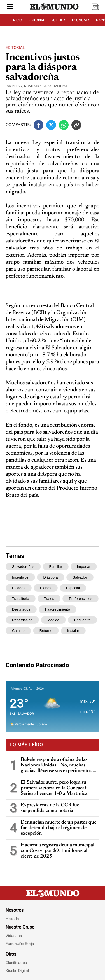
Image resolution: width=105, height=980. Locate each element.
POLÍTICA (58, 20)
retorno (46, 631)
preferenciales (81, 599)
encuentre (82, 620)
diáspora (51, 577)
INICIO (17, 20)
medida (53, 620)
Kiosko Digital (17, 970)
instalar (73, 631)
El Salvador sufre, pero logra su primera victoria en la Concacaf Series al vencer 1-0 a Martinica (54, 788)
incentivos (20, 577)
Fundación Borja (20, 943)
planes (46, 588)
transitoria (21, 599)
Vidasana (14, 936)
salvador (80, 577)
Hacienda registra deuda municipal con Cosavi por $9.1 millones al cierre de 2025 (58, 851)
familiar (56, 567)
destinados (21, 609)
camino (18, 631)
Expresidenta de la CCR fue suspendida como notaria (50, 808)
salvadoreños (23, 567)
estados (19, 588)
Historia (12, 919)
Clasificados (16, 963)
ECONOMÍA (81, 20)
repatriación (22, 620)
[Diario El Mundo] (54, 10)
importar (84, 567)
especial (73, 588)
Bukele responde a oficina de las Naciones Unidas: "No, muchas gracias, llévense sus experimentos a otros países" (58, 765)
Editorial (15, 47)
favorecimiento (58, 609)
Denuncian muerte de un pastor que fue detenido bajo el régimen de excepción (59, 828)
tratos (49, 599)
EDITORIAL (37, 20)
